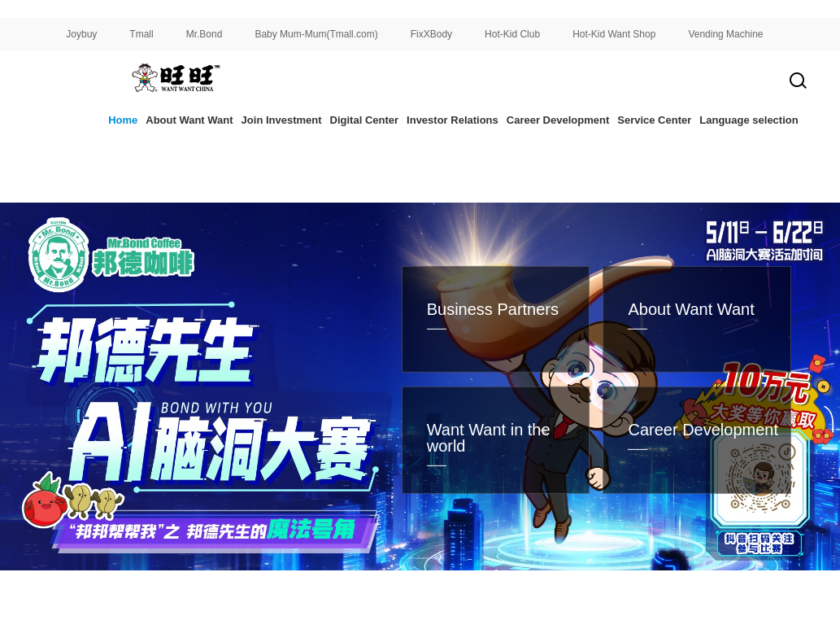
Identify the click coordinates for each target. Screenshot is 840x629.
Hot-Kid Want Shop (614, 34)
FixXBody (431, 34)
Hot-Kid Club (512, 34)
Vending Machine (725, 34)
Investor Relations (453, 120)
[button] (316, 589)
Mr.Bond (205, 34)
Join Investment (282, 120)
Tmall (141, 34)
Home (123, 120)
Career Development (558, 120)
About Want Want (189, 120)
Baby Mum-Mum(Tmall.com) (316, 34)
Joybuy (81, 34)
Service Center (654, 120)
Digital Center (365, 120)
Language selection (749, 120)
